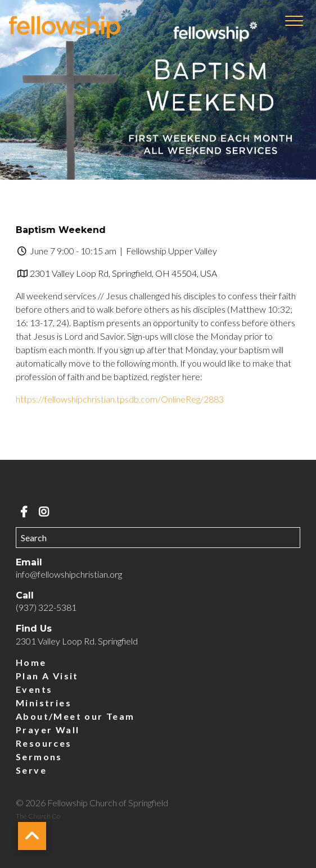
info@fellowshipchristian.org (69, 574)
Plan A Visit (47, 676)
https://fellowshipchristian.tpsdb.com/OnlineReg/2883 (120, 399)
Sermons (39, 757)
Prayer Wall (48, 730)
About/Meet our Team (75, 716)
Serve (31, 770)
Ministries (44, 703)
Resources (44, 743)
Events (34, 689)
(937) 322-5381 (46, 607)
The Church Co (38, 816)
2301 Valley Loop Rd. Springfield (77, 641)
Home (31, 662)
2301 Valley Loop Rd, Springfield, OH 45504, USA (123, 273)
